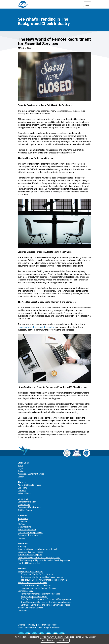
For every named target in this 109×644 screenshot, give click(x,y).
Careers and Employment (29, 507)
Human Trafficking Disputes (30, 555)
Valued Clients (24, 493)
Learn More (63, 640)
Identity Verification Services (31, 608)
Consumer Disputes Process (30, 552)
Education (22, 521)
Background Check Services (30, 571)
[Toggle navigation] (87, 4)
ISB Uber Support (25, 510)
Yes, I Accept (48, 640)
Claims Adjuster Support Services (36, 585)
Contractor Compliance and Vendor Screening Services (45, 605)
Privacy (32, 625)
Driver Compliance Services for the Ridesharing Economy (46, 602)
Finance (21, 538)
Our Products (24, 610)
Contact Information (27, 502)
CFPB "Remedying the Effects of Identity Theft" (39, 558)
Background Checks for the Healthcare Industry (42, 577)
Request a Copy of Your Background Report (37, 549)
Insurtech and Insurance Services (33, 583)
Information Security (47, 625)
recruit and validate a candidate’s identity (36, 327)
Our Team (22, 488)
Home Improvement (27, 530)
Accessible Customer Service (31, 474)
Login (20, 468)
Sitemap (22, 625)
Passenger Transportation (30, 535)
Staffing (21, 524)
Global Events (24, 505)
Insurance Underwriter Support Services (38, 588)
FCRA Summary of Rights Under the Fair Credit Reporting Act (45, 560)
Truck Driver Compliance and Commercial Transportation (46, 599)
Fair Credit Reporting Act (29, 563)
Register (22, 471)
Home (20, 466)
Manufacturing (24, 527)
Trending (22, 546)
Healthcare (23, 519)
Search (21, 477)
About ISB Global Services (29, 485)
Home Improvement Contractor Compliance (40, 594)
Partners (22, 491)
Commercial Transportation (30, 532)
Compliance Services (27, 591)
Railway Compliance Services (34, 596)
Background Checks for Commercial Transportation (44, 580)
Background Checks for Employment (37, 574)
